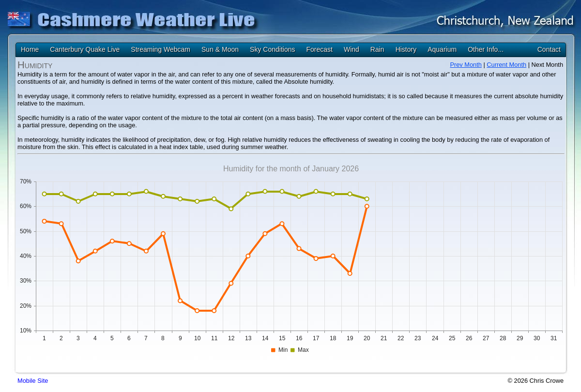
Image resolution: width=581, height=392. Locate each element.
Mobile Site (33, 381)
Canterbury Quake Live (85, 49)
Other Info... (486, 49)
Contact (549, 49)
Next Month (547, 65)
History (406, 49)
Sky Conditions (272, 49)
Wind (352, 49)
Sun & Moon (220, 49)
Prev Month (466, 65)
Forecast (319, 49)
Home (30, 49)
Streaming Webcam (161, 49)
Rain (377, 49)
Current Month (506, 65)
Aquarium (442, 49)
